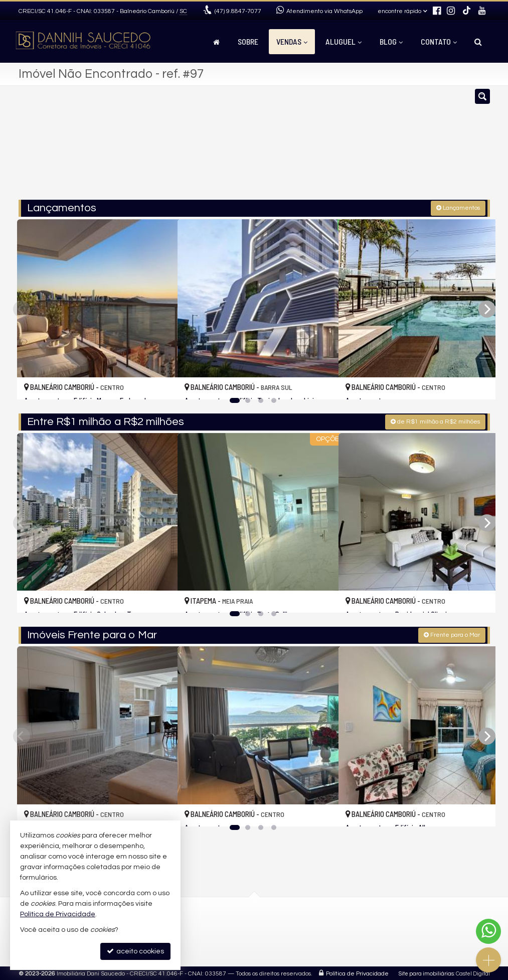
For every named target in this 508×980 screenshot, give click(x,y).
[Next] (487, 308)
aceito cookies (135, 951)
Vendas (292, 41)
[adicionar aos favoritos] (159, 382)
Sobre (248, 41)
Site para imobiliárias (426, 972)
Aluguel (344, 41)
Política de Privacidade (357, 972)
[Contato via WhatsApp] (488, 931)
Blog (391, 41)
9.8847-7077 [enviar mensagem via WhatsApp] (238, 11)
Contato (439, 41)
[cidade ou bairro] (329, 147)
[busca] (478, 42)
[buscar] (391, 147)
